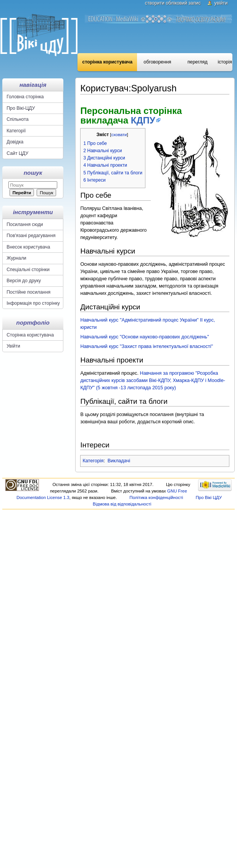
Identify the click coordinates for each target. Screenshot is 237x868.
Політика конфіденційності (156, 497)
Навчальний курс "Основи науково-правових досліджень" (144, 337)
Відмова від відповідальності (122, 504)
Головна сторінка (25, 97)
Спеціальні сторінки (28, 270)
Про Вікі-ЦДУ (21, 108)
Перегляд (197, 62)
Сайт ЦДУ (17, 153)
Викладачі (119, 461)
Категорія (93, 461)
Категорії (16, 131)
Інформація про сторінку (33, 303)
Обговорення (157, 62)
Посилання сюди (25, 224)
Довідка (15, 142)
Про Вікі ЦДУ (209, 497)
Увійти (221, 3)
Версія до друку (24, 281)
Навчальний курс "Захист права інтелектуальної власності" (147, 346)
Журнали (16, 258)
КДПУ (143, 120)
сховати (119, 135)
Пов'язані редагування (31, 236)
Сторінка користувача (107, 62)
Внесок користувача (28, 247)
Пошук (33, 173)
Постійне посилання (28, 292)
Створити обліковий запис (173, 3)
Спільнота (18, 119)
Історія (225, 62)
